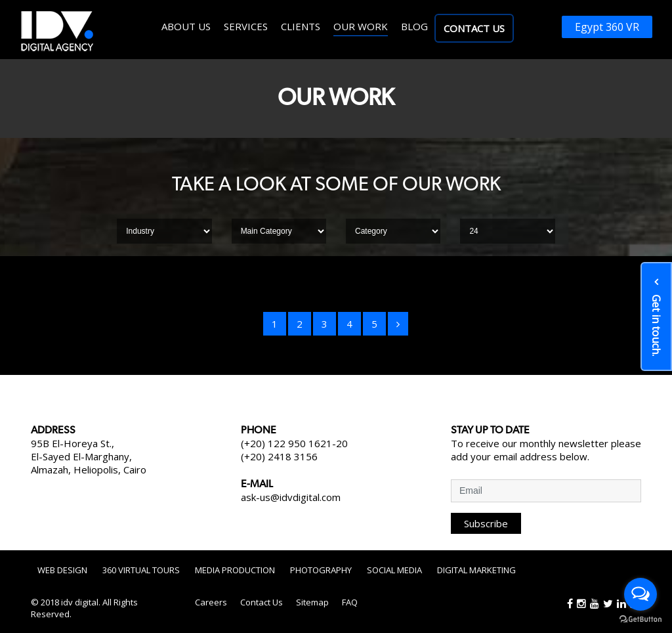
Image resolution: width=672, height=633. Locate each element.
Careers (211, 602)
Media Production (235, 570)
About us (186, 26)
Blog (414, 26)
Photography (321, 570)
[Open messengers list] (640, 594)
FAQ (350, 602)
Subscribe (486, 523)
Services (246, 26)
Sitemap (312, 602)
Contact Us (474, 28)
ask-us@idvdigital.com (291, 497)
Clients (301, 26)
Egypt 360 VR (607, 27)
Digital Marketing (476, 570)
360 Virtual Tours (141, 570)
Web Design (62, 570)
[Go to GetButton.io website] (640, 620)
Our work (361, 26)
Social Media (394, 570)
